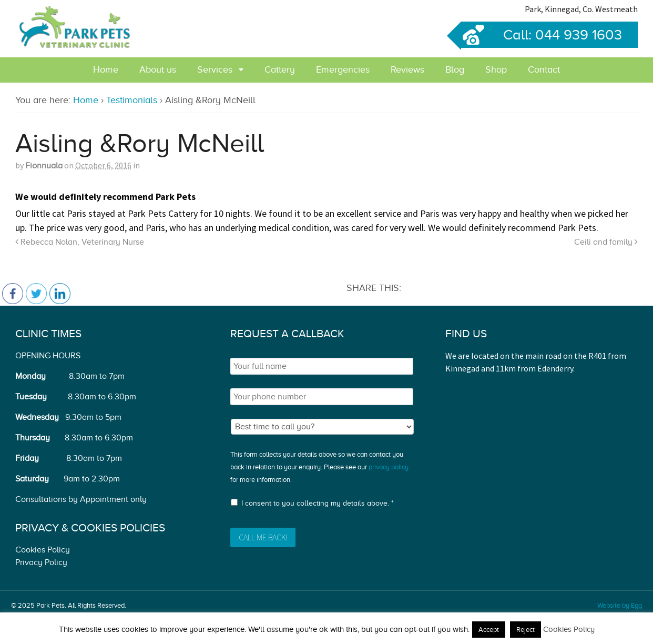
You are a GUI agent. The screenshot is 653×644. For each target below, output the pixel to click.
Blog (455, 69)
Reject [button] (526, 630)
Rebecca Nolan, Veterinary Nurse (80, 242)
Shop (496, 69)
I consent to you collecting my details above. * (318, 503)
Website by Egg (620, 605)
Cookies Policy (43, 550)
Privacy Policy (41, 562)
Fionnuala (44, 166)
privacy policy (389, 467)
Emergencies (343, 69)
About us (158, 69)
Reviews (407, 69)
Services (215, 69)
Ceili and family (606, 242)
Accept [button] (489, 630)
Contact (544, 69)
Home (106, 69)
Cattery (280, 69)
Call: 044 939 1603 (542, 35)
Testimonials (132, 100)
